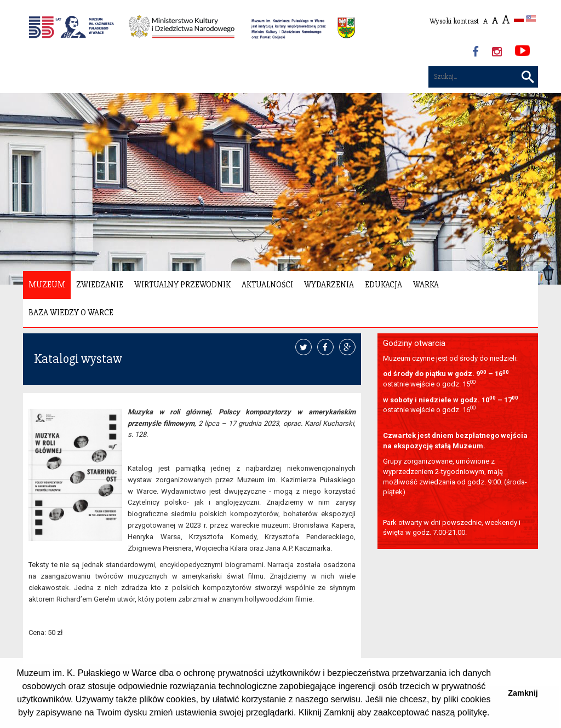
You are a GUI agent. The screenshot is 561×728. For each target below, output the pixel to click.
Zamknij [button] (523, 693)
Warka (426, 285)
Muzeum (47, 285)
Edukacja (383, 285)
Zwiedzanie (100, 285)
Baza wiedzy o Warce (71, 313)
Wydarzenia (329, 285)
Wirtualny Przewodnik (182, 285)
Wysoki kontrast (454, 21)
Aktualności (267, 285)
